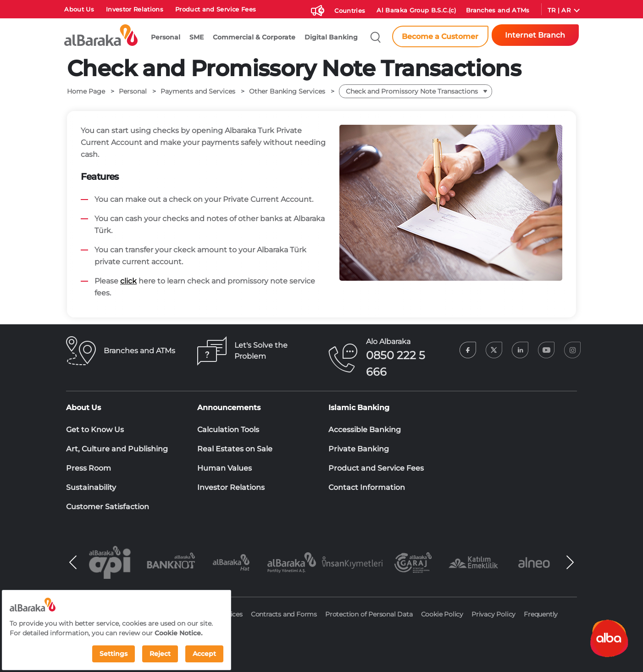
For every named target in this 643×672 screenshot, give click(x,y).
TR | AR (559, 10)
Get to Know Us (95, 430)
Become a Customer (440, 36)
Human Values (224, 468)
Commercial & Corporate (254, 37)
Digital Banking (331, 37)
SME (197, 37)
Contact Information (367, 487)
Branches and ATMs (498, 10)
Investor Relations (135, 9)
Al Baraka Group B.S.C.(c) (416, 10)
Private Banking (359, 449)
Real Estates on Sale (235, 449)
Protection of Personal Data (369, 614)
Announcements (229, 408)
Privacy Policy (493, 614)
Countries (350, 11)
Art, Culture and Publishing (117, 449)
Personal (166, 37)
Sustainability (91, 487)
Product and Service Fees (216, 9)
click (128, 281)
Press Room (89, 468)
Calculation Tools (228, 430)
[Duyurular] (316, 9)
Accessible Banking (365, 430)
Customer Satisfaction (108, 507)
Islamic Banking (359, 408)
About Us (79, 9)
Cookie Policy (442, 614)
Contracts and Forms (284, 614)
